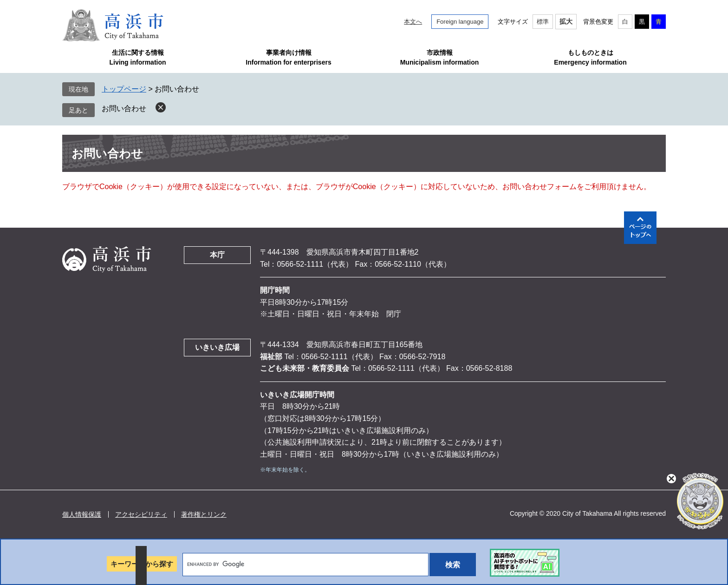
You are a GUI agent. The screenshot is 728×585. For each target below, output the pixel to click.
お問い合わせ (124, 108)
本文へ (413, 22)
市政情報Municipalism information (440, 57)
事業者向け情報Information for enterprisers (288, 57)
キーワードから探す (142, 564)
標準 (543, 22)
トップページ (124, 89)
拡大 (566, 21)
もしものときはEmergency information (590, 57)
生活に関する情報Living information (137, 57)
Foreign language (460, 22)
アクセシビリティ (141, 514)
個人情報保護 (82, 514)
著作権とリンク (204, 514)
